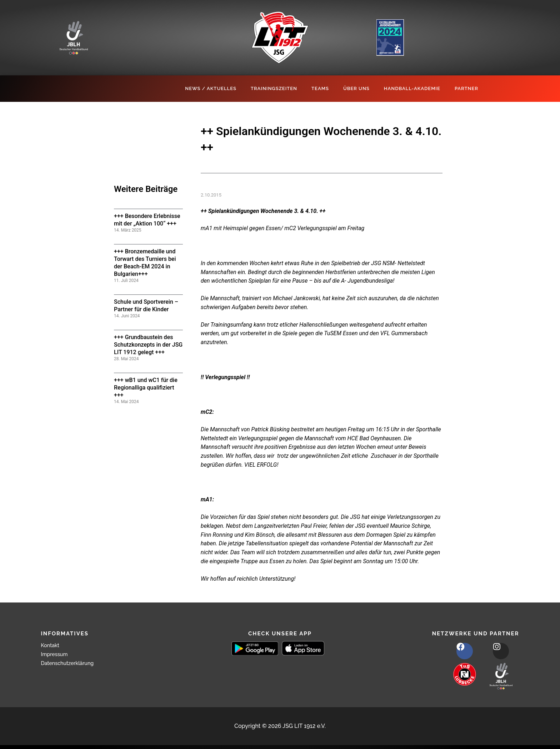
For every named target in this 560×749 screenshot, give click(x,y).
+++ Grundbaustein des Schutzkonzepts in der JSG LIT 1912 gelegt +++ (148, 345)
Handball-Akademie (412, 88)
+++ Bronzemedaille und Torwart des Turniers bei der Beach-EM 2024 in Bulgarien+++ (145, 262)
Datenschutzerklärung (71, 663)
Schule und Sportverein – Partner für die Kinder (146, 306)
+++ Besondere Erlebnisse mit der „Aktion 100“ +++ (147, 220)
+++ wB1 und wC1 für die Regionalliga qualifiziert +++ (146, 388)
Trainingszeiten (274, 88)
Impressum (56, 654)
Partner (466, 88)
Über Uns (356, 88)
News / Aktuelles (211, 88)
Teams (320, 88)
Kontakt (51, 645)
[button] (16, 733)
